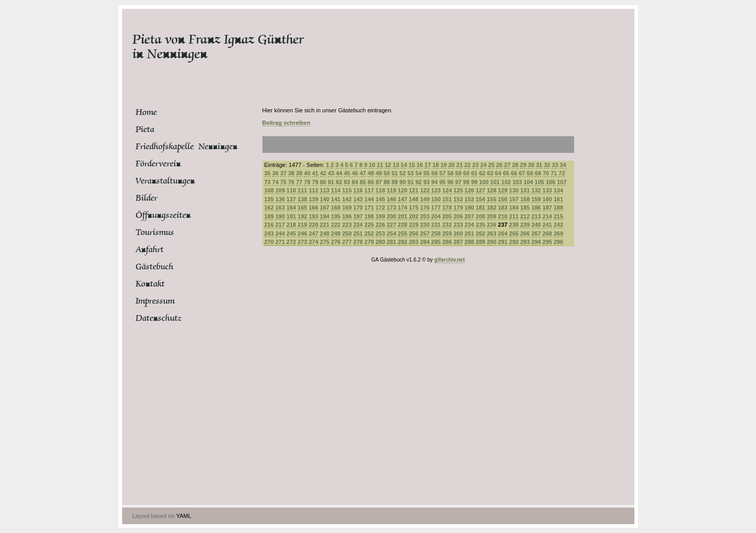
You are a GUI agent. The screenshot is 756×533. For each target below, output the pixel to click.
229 (414, 225)
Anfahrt (150, 250)
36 (275, 173)
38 (291, 173)
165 (302, 207)
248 (325, 233)
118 (380, 190)
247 (313, 233)
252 (369, 233)
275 (325, 242)
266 (525, 233)
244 (280, 233)
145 (380, 199)
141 (336, 199)
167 (325, 207)
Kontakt (150, 284)
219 (302, 225)
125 (458, 190)
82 (339, 182)
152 (458, 199)
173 (391, 207)
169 (347, 207)
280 (380, 242)
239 (525, 225)
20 (452, 165)
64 (498, 173)
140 (325, 199)
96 (450, 182)
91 (410, 182)
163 (280, 207)
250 (347, 233)
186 (536, 207)
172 (380, 207)
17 (428, 165)
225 (369, 225)
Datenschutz (158, 318)
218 (291, 225)
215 (558, 216)
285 (436, 242)
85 (363, 182)
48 (371, 173)
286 (447, 242)
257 (425, 233)
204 (436, 216)
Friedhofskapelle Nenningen (175, 147)
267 (536, 233)
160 (547, 199)
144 (369, 199)
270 (269, 242)
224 (358, 225)
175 (414, 207)
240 (536, 225)
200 (391, 216)
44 (339, 173)
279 (369, 242)
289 (481, 242)
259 (447, 233)
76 (291, 182)
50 (387, 173)
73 (268, 182)
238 (514, 225)
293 (525, 242)
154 (481, 199)
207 (469, 216)
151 (447, 199)
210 (502, 216)
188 (558, 207)
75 (283, 182)
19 (444, 165)
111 (302, 190)
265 (514, 233)
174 (403, 207)
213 (536, 216)
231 (436, 225)
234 (469, 225)
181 (481, 207)
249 (336, 233)
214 (547, 216)
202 (414, 216)
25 (492, 165)
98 (466, 182)
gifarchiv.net (450, 260)
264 (502, 233)
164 (291, 207)
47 (363, 173)
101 (495, 182)
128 (492, 190)
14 (404, 165)
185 (525, 207)
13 (396, 165)
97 (458, 182)
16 (420, 165)
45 (347, 173)
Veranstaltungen (165, 181)
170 (358, 207)
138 (302, 199)
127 (481, 190)
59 (458, 173)
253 (380, 233)
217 (280, 225)
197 (358, 216)
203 (425, 216)
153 (469, 199)
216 (269, 225)
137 (291, 199)
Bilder (147, 198)
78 (307, 182)
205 (447, 216)
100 (484, 182)
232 (447, 225)
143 (358, 199)
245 (291, 233)
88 (387, 182)
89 (395, 182)
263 (492, 233)
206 (458, 216)
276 (336, 242)
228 (403, 225)
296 (558, 242)
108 (269, 190)
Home (146, 112)
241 (547, 225)
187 (547, 207)
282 (403, 242)
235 (481, 225)
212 (525, 216)
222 (336, 225)
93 (427, 182)
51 (395, 173)
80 (323, 182)
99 (474, 182)
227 (391, 225)
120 (403, 190)
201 (403, 216)
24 (483, 165)
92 (418, 182)
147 (403, 199)
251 (358, 233)
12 (388, 165)
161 (558, 199)
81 (331, 182)
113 (325, 190)
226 (380, 225)
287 (458, 242)
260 (458, 233)
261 (469, 233)
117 (369, 190)
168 (336, 207)
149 (425, 199)
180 (469, 207)
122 (425, 190)
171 (369, 207)
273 (302, 242)
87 (379, 182)
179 (458, 207)
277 (347, 242)
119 (391, 190)
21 (459, 165)
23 (475, 165)
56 (434, 173)
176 (425, 207)
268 (547, 233)
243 (269, 233)
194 (325, 216)
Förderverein (158, 164)
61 (474, 173)
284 (425, 242)
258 (436, 233)
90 (403, 182)
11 (380, 165)
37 (283, 173)
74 (275, 182)
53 (410, 173)
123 (436, 190)
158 (525, 199)
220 (313, 225)
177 (436, 207)
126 (469, 190)
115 (347, 190)
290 (492, 242)
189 (269, 216)
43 (331, 173)
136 (280, 199)
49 (379, 173)
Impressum (155, 301)
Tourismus (155, 232)
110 (291, 190)
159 (536, 199)
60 (466, 173)
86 (371, 182)
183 (502, 207)
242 (558, 225)
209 (492, 216)
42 (323, 173)
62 (482, 173)
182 (492, 207)
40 (307, 173)
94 (434, 182)
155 (492, 199)
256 (414, 233)
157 (514, 199)
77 (299, 182)
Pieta (145, 129)
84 (355, 182)
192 (302, 216)
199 (380, 216)
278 (358, 242)
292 (514, 242)
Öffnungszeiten (163, 215)
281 (391, 242)
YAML (184, 516)
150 (436, 199)
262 (481, 233)
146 (391, 199)
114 (336, 190)
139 (313, 199)
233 (458, 225)
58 (450, 173)
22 (468, 165)
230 (425, 225)
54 (418, 173)
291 (502, 242)
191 (291, 216)
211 (514, 216)
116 (358, 190)
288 (469, 242)
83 (347, 182)
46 (355, 173)
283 (414, 242)
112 (313, 190)
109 (280, 190)
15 (412, 165)
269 (558, 233)
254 (391, 233)
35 (268, 173)
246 (302, 233)
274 (313, 242)
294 (536, 242)
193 (313, 216)
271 (280, 242)
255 (403, 233)
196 (347, 216)
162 (269, 207)
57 (442, 173)
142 (347, 199)
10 (372, 165)
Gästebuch (155, 267)
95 (442, 182)
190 (280, 216)
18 (435, 165)
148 (414, 199)
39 (299, 173)
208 (481, 216)
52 (403, 173)
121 (414, 190)
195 (336, 216)
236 (492, 225)
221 (325, 225)
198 (369, 216)
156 (502, 199)
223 (347, 225)
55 (427, 173)
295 (547, 242)
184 (514, 207)
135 (269, 199)
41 (315, 173)
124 (447, 190)
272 (291, 242)
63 (490, 173)
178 (447, 207)
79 (315, 182)
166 (313, 207)
